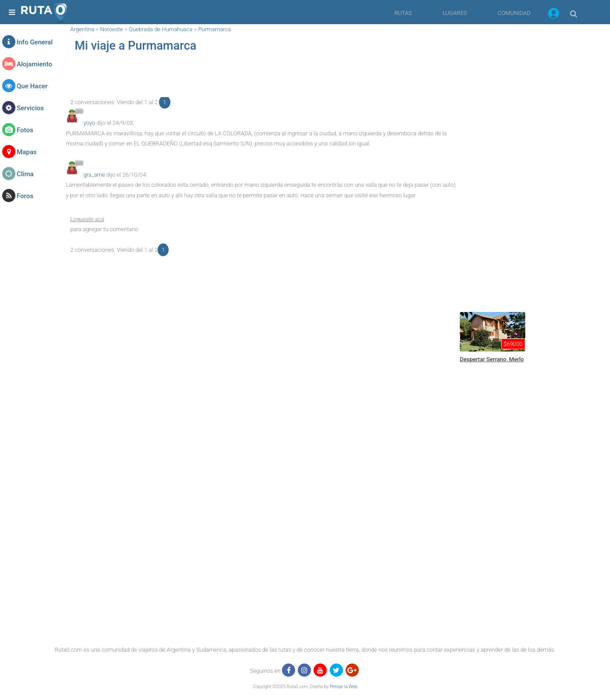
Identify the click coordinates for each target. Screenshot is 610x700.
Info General (35, 42)
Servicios (30, 108)
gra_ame (94, 175)
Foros (25, 196)
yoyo (89, 123)
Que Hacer (32, 86)
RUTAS (403, 13)
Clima (25, 174)
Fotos (25, 130)
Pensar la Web (344, 687)
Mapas (27, 152)
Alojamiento (34, 64)
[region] (261, 77)
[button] (554, 15)
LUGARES (455, 13)
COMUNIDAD (514, 13)
